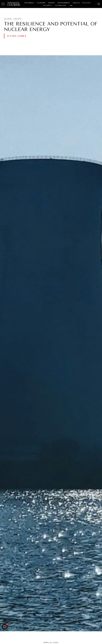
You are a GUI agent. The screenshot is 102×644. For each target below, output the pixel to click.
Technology (60, 5)
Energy (52, 3)
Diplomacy (29, 3)
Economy (41, 3)
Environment (64, 3)
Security (48, 5)
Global (8, 19)
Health (76, 3)
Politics (86, 3)
